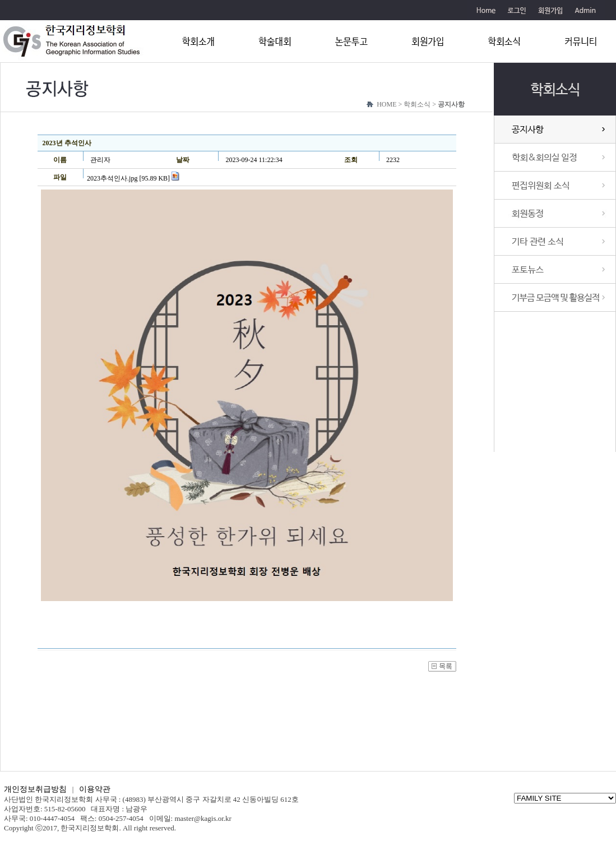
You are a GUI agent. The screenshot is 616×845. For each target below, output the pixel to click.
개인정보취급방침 (35, 789)
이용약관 (95, 789)
